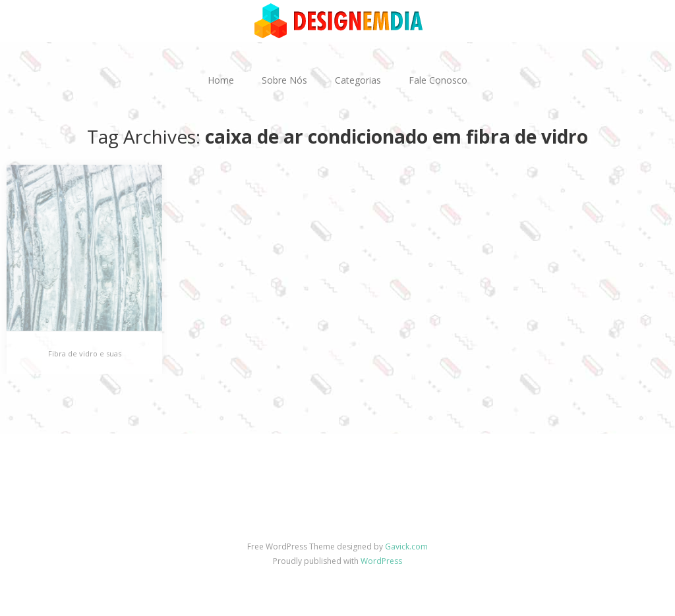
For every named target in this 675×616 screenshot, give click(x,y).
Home (221, 80)
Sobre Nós (284, 80)
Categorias (358, 80)
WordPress (381, 561)
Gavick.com (406, 546)
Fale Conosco (438, 80)
